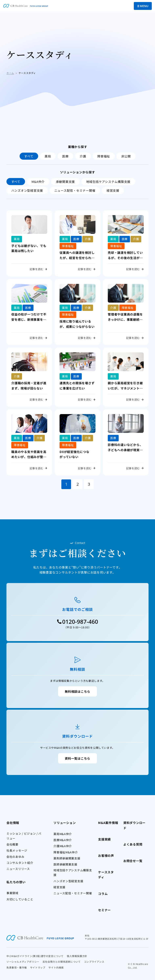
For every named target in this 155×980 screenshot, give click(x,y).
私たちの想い (16, 882)
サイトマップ (38, 967)
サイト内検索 (56, 967)
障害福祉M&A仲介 (66, 852)
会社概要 (12, 844)
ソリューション (65, 823)
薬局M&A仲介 (63, 834)
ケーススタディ (106, 875)
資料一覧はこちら (77, 758)
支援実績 (104, 839)
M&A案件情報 (108, 823)
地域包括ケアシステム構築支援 (108, 182)
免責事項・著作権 (17, 967)
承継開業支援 (65, 182)
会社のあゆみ (15, 857)
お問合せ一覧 (133, 861)
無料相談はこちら (77, 691)
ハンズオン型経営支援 (27, 190)
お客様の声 (106, 856)
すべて (29, 156)
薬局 (48, 156)
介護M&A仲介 (63, 846)
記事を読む (37, 269)
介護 (83, 156)
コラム (103, 894)
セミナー (104, 910)
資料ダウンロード (134, 825)
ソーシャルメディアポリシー (23, 962)
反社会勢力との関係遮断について (62, 962)
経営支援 (113, 190)
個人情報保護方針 (77, 956)
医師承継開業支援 (65, 864)
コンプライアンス (94, 962)
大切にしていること (20, 899)
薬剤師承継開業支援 (67, 858)
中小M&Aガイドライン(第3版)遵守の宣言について (35, 956)
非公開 (126, 156)
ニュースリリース (18, 869)
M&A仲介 (38, 182)
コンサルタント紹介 (20, 863)
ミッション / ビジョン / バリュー (24, 836)
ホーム (10, 73)
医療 (65, 156)
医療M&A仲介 (63, 840)
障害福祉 (104, 156)
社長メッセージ (17, 850)
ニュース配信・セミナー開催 (75, 190)
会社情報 (13, 823)
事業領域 (12, 893)
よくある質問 (133, 844)
